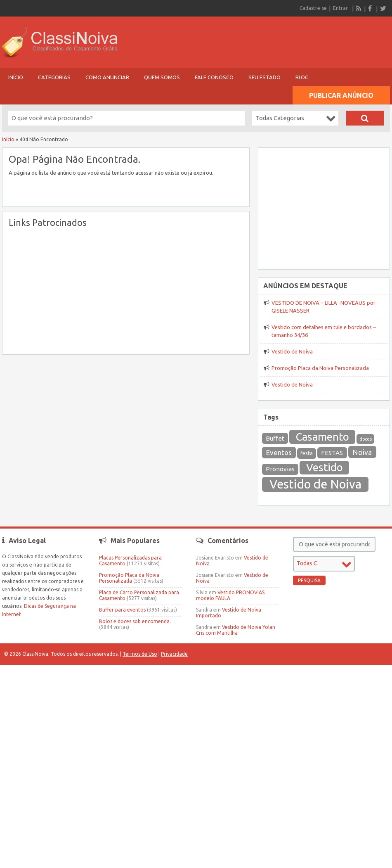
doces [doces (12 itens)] (366, 439)
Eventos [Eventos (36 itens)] (279, 452)
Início (16, 77)
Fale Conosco (214, 77)
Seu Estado (264, 77)
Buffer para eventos (122, 610)
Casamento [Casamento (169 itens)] (322, 437)
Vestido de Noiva (292, 351)
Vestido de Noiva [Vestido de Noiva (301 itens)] (315, 484)
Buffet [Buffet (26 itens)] (275, 438)
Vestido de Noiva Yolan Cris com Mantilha (236, 630)
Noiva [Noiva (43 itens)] (362, 452)
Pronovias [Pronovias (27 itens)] (280, 469)
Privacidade (174, 654)
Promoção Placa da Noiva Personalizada (320, 368)
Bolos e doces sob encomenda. (135, 621)
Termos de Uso (140, 654)
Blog (302, 77)
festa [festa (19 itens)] (307, 453)
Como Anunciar (107, 77)
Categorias (54, 77)
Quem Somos (162, 77)
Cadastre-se (313, 8)
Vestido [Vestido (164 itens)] (325, 467)
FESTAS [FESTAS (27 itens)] (332, 453)
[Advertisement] (107, 290)
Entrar (340, 8)
